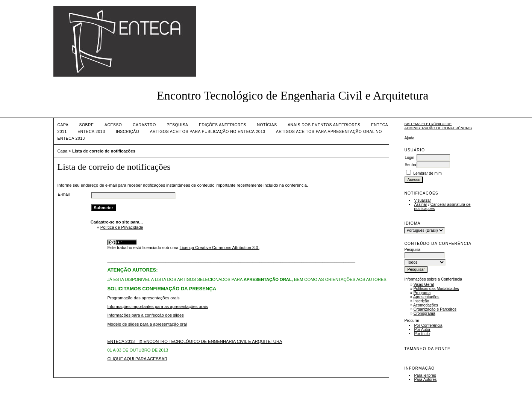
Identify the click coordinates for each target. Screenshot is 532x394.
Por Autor (422, 330)
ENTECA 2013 (91, 132)
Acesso (113, 125)
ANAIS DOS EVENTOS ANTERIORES (324, 125)
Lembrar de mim (427, 173)
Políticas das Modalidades (436, 289)
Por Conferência (428, 325)
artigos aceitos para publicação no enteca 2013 (208, 132)
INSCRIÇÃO (127, 132)
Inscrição (421, 301)
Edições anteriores (223, 125)
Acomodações (426, 305)
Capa (63, 125)
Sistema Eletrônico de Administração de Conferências (438, 126)
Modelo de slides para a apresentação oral (147, 324)
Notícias (267, 125)
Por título (422, 334)
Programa (422, 293)
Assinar (421, 205)
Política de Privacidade (122, 227)
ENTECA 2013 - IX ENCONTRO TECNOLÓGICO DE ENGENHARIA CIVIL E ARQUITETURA (195, 341)
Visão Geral (424, 285)
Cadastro (144, 125)
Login (409, 158)
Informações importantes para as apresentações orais (157, 306)
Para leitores (425, 375)
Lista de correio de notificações (104, 151)
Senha (410, 165)
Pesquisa (177, 125)
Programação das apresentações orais (143, 298)
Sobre (87, 125)
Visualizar (422, 200)
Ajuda (409, 138)
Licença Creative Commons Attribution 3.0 (220, 248)
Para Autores (425, 380)
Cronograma (424, 313)
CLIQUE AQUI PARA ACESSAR (137, 359)
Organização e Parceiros (435, 309)
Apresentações (426, 297)
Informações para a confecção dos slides (145, 315)
